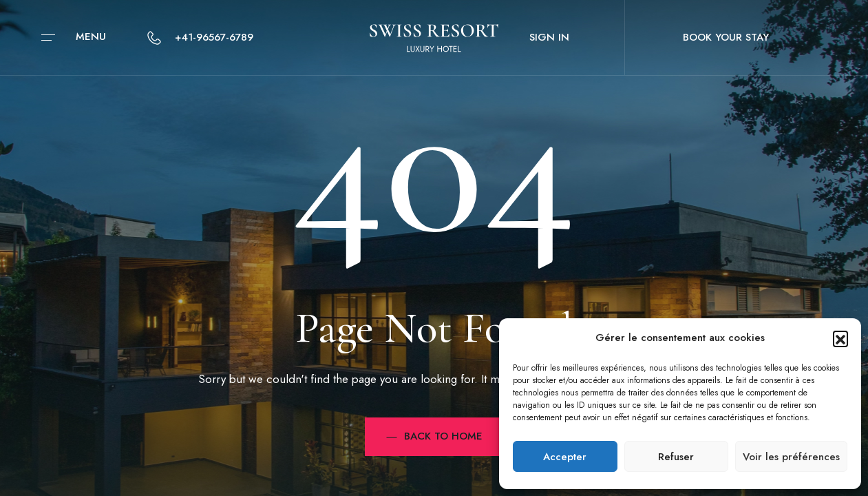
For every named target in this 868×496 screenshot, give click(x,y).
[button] (840, 338)
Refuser (676, 457)
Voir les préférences (791, 457)
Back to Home (434, 436)
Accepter (565, 457)
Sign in (549, 37)
